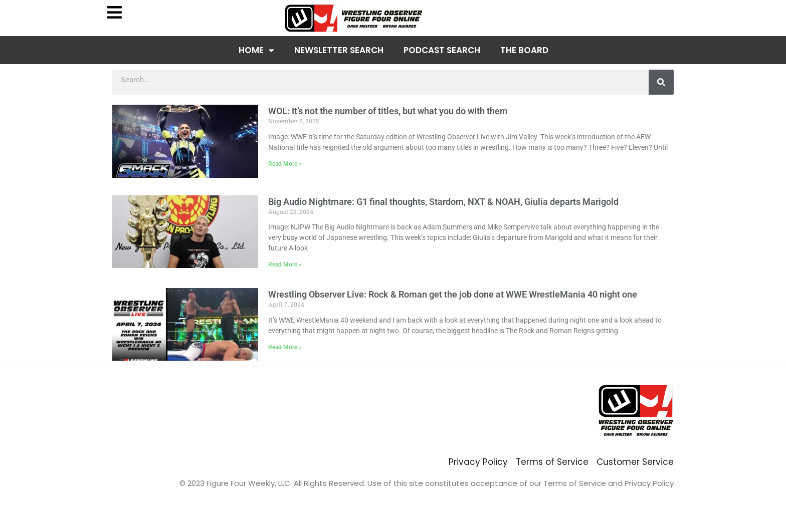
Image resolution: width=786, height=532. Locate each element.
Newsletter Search (339, 50)
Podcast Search (442, 50)
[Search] (661, 82)
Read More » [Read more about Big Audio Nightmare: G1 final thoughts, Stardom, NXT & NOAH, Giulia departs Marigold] (285, 264)
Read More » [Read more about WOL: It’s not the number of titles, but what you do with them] (285, 164)
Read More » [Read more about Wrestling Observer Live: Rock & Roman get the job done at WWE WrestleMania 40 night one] (285, 347)
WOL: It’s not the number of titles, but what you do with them (388, 111)
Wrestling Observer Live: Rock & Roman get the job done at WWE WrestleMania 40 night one (453, 294)
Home (256, 50)
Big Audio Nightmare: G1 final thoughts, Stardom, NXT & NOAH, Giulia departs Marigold (443, 202)
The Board (524, 50)
